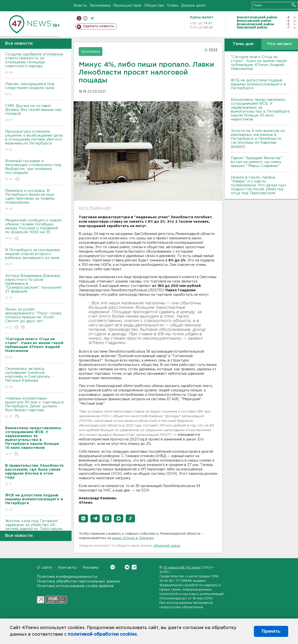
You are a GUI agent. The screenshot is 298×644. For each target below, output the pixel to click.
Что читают (280, 44)
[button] (83, 518)
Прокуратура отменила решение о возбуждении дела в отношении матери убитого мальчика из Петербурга (34, 141)
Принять (271, 631)
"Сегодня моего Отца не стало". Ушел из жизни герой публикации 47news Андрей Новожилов (259, 63)
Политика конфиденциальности (67, 577)
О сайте (44, 568)
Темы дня (243, 44)
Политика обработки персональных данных (79, 581)
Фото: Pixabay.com (95, 208)
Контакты (67, 568)
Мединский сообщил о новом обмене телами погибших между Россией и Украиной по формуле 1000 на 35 (34, 230)
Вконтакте (113, 567)
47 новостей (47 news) (182, 568)
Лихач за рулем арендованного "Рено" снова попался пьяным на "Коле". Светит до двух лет (34, 319)
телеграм (92, 18)
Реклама (91, 568)
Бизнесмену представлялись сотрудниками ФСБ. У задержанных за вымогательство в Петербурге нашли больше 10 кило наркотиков (260, 109)
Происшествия (127, 6)
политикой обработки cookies (102, 634)
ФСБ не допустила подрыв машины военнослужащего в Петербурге (258, 84)
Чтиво (173, 6)
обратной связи (167, 546)
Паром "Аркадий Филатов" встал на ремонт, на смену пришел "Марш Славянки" (256, 162)
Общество (154, 6)
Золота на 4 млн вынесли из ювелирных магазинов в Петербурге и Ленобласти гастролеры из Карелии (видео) (258, 139)
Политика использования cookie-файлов (75, 586)
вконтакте (85, 18)
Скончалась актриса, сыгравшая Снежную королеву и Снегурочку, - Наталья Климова (34, 378)
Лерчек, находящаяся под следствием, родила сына (34, 89)
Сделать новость (99, 26)
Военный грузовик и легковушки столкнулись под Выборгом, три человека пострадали (34, 170)
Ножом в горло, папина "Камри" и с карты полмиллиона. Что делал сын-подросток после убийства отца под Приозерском (259, 185)
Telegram (134, 567)
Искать (294, 5)
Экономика (100, 6)
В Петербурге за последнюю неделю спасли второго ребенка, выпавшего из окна (34, 257)
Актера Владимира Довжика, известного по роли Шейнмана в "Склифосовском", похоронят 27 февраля (34, 287)
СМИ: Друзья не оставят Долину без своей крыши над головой (34, 113)
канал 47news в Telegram (133, 538)
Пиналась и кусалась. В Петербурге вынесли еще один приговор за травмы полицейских (34, 200)
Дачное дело (193, 6)
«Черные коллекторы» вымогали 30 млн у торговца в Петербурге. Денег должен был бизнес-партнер (34, 408)
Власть (80, 6)
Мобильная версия (79, 18)
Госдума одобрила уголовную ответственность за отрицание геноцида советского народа (34, 64)
